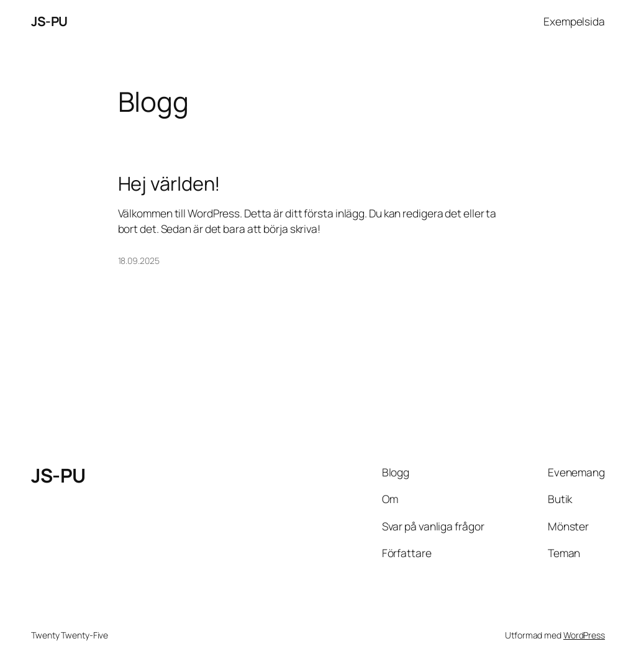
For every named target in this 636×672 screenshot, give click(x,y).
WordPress (584, 635)
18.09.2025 (139, 261)
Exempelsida (574, 21)
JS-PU (49, 21)
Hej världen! (170, 184)
